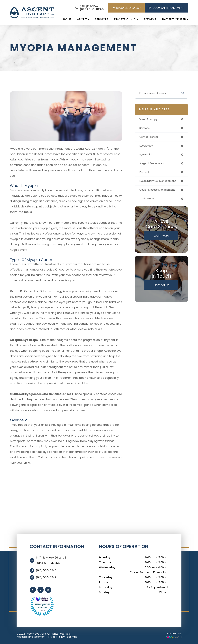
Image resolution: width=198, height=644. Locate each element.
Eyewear (150, 19)
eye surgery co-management (160, 183)
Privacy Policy (56, 637)
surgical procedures (153, 165)
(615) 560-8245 (46, 570)
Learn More (161, 238)
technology (147, 201)
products (145, 174)
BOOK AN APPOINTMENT (166, 8)
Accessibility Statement (31, 637)
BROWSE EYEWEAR (126, 8)
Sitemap (72, 637)
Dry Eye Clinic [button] (126, 19)
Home (67, 19)
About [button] (83, 19)
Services (102, 19)
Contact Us (161, 288)
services (145, 129)
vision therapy (149, 119)
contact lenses (150, 138)
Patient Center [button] (175, 19)
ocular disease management (159, 192)
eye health (146, 156)
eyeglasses (147, 147)
